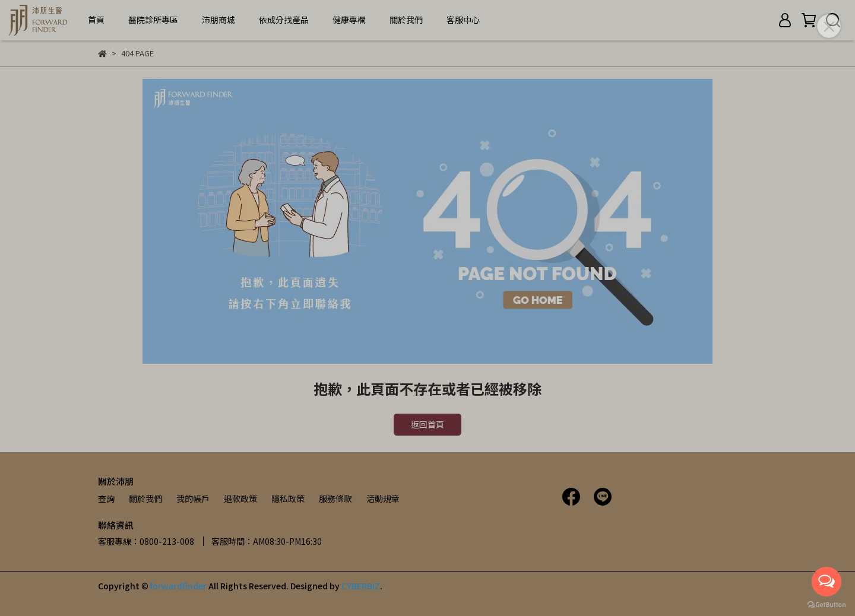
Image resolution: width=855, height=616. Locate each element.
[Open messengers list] (826, 582)
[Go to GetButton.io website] (826, 604)
